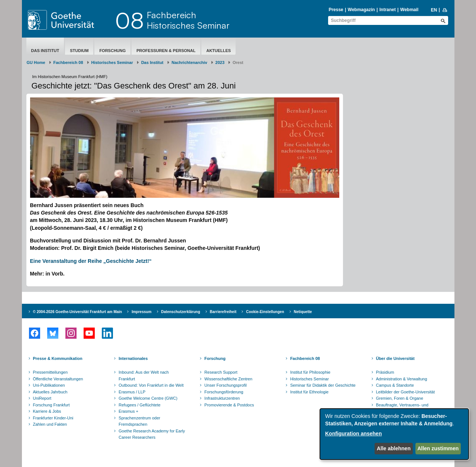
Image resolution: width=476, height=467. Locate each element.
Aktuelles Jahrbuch (50, 392)
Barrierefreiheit (223, 312)
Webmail (409, 10)
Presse (336, 10)
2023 (220, 62)
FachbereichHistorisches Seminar (188, 20)
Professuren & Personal (166, 51)
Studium (79, 51)
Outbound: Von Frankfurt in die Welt (151, 385)
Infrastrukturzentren (222, 398)
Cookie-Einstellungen (265, 312)
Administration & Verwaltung (402, 379)
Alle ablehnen (394, 448)
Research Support (221, 372)
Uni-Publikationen (49, 385)
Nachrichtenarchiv (190, 62)
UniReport (42, 398)
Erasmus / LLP (132, 392)
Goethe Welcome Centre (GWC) (148, 398)
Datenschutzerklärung (181, 312)
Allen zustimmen (438, 448)
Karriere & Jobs (47, 411)
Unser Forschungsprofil (226, 385)
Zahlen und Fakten (50, 424)
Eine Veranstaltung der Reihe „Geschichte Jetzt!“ (91, 261)
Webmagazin (361, 10)
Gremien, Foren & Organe (400, 398)
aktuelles (218, 51)
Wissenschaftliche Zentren (228, 379)
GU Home (36, 62)
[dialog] (394, 434)
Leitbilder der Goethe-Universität (405, 392)
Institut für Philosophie (310, 372)
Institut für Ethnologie (309, 392)
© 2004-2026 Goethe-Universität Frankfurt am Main (78, 312)
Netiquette (303, 312)
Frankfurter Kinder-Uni (53, 418)
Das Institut (45, 51)
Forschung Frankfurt (51, 405)
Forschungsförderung (224, 392)
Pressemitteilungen (51, 372)
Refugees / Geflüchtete (140, 405)
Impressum (141, 312)
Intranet (388, 10)
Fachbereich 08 (68, 62)
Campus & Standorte (395, 385)
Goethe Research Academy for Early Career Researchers (152, 434)
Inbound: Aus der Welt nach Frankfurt (144, 376)
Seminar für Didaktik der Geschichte (323, 385)
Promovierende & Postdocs (229, 405)
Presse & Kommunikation (58, 358)
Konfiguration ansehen (353, 434)
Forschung (112, 51)
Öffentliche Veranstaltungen (58, 379)
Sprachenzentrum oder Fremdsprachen (139, 421)
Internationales (133, 358)
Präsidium (385, 372)
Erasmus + (128, 411)
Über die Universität (395, 358)
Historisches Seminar (112, 62)
